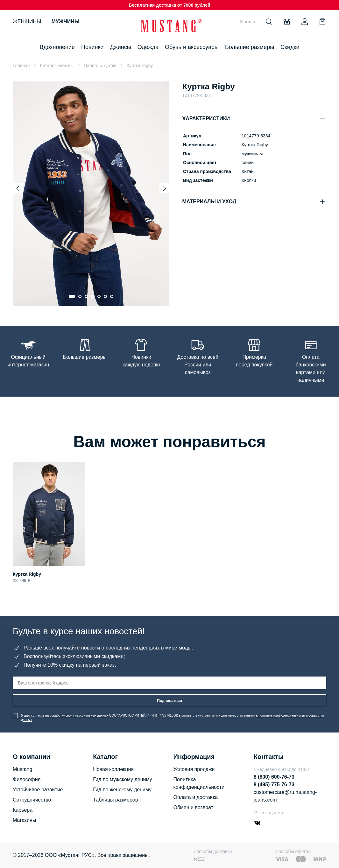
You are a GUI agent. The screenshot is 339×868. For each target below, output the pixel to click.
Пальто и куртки (100, 66)
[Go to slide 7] (112, 296)
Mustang (22, 769)
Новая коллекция (113, 769)
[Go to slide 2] (80, 296)
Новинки (92, 47)
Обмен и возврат (193, 807)
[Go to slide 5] (99, 296)
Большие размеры (250, 47)
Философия (27, 779)
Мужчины (66, 21)
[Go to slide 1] (72, 296)
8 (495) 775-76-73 (274, 785)
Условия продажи (194, 769)
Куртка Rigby (27, 574)
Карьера (23, 810)
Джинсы (120, 47)
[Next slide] (165, 188)
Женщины (27, 21)
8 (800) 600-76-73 (274, 777)
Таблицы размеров (115, 800)
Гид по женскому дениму (122, 790)
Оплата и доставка (196, 797)
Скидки (290, 47)
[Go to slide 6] (105, 296)
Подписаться (169, 701)
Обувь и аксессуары (192, 47)
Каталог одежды (57, 66)
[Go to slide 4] (93, 296)
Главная (21, 66)
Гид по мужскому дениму (122, 779)
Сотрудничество (32, 800)
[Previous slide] (18, 188)
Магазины (24, 820)
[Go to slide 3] (86, 296)
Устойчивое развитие (38, 790)
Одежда (148, 47)
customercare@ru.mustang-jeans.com (285, 796)
